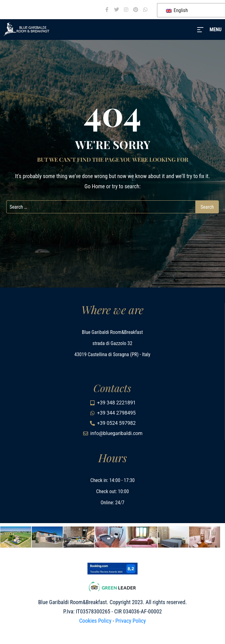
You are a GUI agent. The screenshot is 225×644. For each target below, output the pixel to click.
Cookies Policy (95, 621)
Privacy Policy (131, 621)
